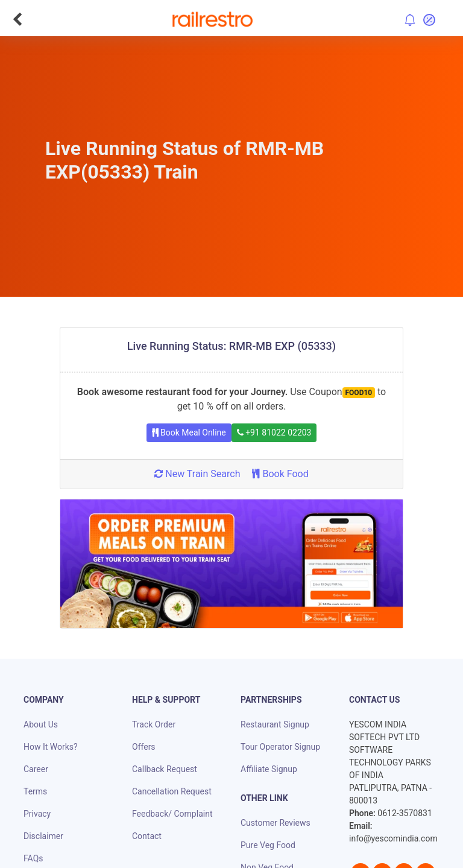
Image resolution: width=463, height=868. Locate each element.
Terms (35, 791)
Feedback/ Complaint (172, 814)
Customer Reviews (276, 823)
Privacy (37, 814)
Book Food (280, 474)
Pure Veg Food (268, 845)
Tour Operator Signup (280, 747)
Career (36, 769)
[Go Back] (17, 19)
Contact (147, 836)
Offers (144, 747)
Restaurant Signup (275, 724)
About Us (41, 724)
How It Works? (51, 747)
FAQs (33, 858)
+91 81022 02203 (274, 432)
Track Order (154, 724)
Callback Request (165, 769)
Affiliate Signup (269, 769)
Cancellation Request (172, 791)
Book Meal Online (189, 432)
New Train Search (197, 474)
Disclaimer (43, 836)
